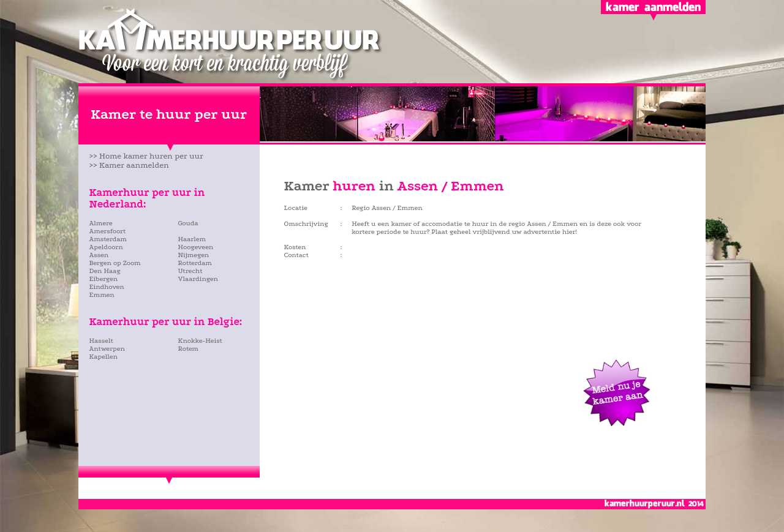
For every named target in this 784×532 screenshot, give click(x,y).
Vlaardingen (198, 279)
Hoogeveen (196, 247)
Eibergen (104, 279)
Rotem (188, 349)
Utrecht (190, 271)
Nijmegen (194, 255)
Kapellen (104, 357)
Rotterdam (195, 263)
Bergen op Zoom (115, 263)
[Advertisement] (161, 395)
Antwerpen (107, 349)
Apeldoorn (106, 247)
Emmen (102, 295)
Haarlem (192, 239)
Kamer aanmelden (134, 165)
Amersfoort (108, 231)
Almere (101, 223)
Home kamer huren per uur (151, 156)
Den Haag (105, 271)
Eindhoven (107, 287)
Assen (99, 255)
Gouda (188, 223)
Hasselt (101, 341)
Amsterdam (108, 239)
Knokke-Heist (200, 341)
